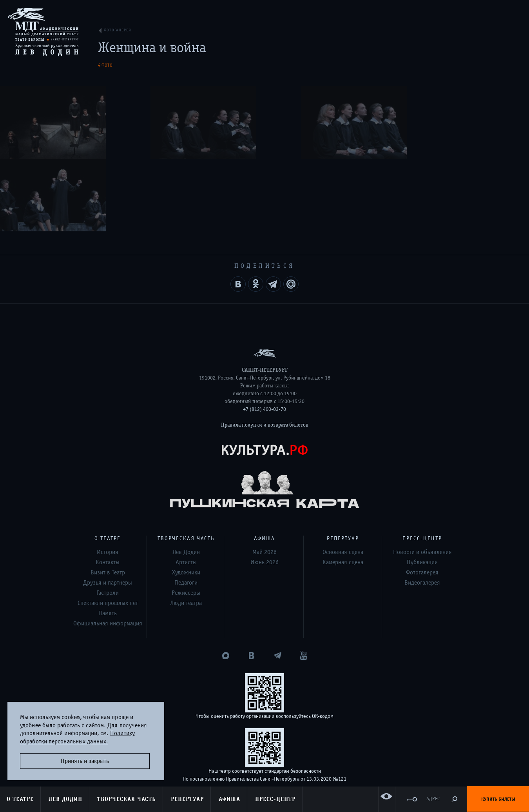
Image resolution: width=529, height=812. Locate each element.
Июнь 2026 (264, 490)
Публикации (422, 490)
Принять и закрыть (85, 761)
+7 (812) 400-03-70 (264, 337)
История (108, 480)
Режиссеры (186, 520)
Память (108, 541)
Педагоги (186, 510)
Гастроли (108, 520)
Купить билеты (498, 799)
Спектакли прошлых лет (108, 530)
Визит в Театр (108, 500)
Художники (186, 500)
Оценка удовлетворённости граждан (264, 727)
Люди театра (186, 530)
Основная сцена (343, 480)
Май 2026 (264, 480)
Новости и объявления (422, 480)
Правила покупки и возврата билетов (265, 352)
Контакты (108, 490)
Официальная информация (108, 551)
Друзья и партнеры (108, 510)
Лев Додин (186, 480)
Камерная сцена (343, 490)
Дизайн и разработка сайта (250, 759)
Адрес (433, 799)
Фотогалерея (422, 500)
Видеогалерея (422, 510)
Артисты (186, 490)
